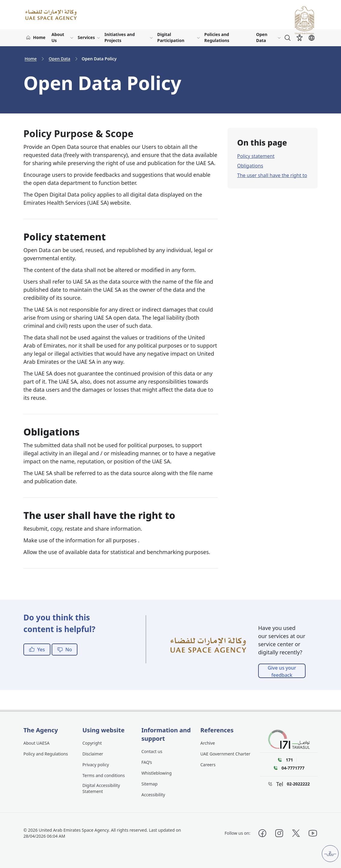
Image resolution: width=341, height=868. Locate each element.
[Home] (36, 38)
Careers (208, 765)
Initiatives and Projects (120, 37)
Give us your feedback (282, 671)
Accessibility (153, 795)
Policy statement (256, 156)
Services (86, 37)
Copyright (92, 743)
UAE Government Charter (226, 754)
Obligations (250, 166)
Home (31, 59)
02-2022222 (298, 784)
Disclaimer (93, 754)
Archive (208, 743)
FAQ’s (147, 762)
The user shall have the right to (272, 175)
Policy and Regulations (46, 754)
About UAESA (36, 743)
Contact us (152, 751)
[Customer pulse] (330, 854)
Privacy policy (96, 765)
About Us (58, 37)
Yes (37, 649)
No (65, 649)
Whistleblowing (157, 773)
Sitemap (149, 784)
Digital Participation (171, 37)
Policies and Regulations (217, 37)
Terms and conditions (104, 775)
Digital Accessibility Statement (101, 788)
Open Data (262, 37)
